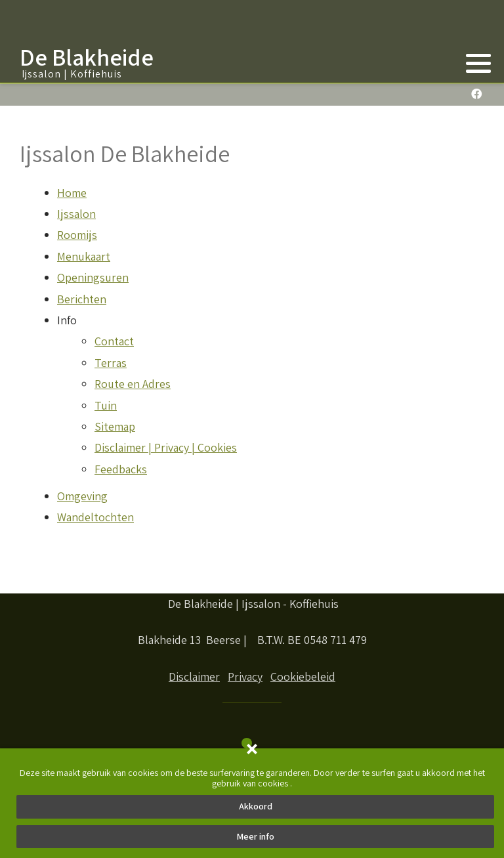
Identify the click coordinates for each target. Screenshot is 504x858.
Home (72, 193)
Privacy (245, 676)
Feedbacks (121, 469)
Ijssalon (76, 214)
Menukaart (84, 256)
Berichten (82, 299)
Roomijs (77, 235)
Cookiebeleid (303, 676)
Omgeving (82, 496)
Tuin (106, 405)
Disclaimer (194, 676)
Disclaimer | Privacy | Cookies (166, 447)
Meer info (255, 836)
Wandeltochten (95, 517)
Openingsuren (93, 277)
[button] (478, 63)
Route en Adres (133, 384)
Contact (114, 341)
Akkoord (256, 806)
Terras (111, 363)
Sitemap (115, 426)
